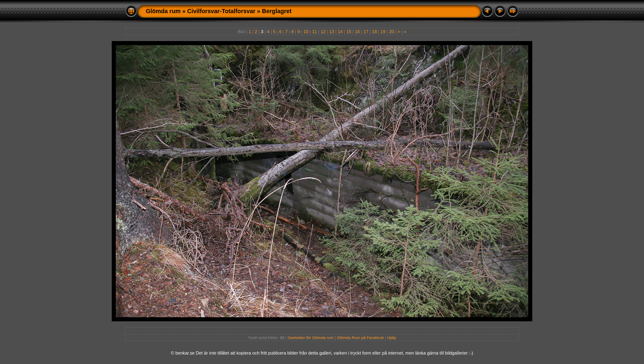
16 (357, 32)
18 (375, 32)
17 (366, 32)
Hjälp (392, 338)
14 (340, 32)
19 (383, 32)
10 (306, 32)
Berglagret (277, 11)
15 (349, 32)
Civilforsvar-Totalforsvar (221, 11)
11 (315, 32)
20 (391, 32)
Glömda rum (163, 11)
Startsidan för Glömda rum (311, 338)
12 (323, 32)
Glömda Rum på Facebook (360, 338)
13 (331, 32)
